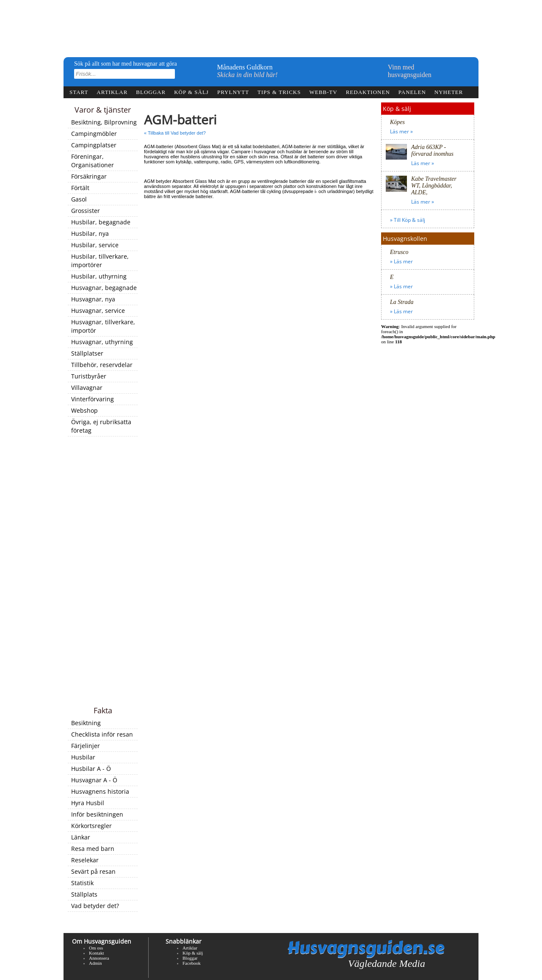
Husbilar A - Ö (91, 769)
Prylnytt (233, 92)
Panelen (412, 92)
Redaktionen (368, 92)
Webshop (84, 410)
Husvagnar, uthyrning (102, 342)
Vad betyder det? (95, 906)
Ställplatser (87, 353)
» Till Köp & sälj (408, 220)
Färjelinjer (86, 746)
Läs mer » (401, 131)
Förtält (80, 188)
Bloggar (151, 92)
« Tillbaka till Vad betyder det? (175, 133)
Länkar (81, 837)
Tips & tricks (279, 92)
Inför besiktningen (97, 814)
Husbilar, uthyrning (99, 276)
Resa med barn (93, 849)
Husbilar (83, 757)
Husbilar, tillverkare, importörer (100, 261)
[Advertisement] (103, 572)
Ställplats (84, 894)
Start (79, 92)
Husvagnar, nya (93, 299)
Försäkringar (89, 176)
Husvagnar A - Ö (94, 780)
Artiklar (112, 92)
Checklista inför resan (102, 734)
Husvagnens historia (100, 791)
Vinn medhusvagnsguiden (410, 71)
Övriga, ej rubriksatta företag (101, 426)
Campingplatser (94, 145)
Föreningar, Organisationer (93, 161)
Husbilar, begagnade (101, 222)
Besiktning (86, 723)
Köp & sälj (191, 92)
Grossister (86, 211)
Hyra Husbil (88, 803)
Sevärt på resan (93, 871)
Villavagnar (87, 388)
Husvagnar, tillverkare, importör (103, 326)
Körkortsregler (91, 826)
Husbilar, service (95, 245)
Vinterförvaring (93, 399)
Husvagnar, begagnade (104, 288)
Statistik (82, 883)
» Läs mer (401, 261)
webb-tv (323, 92)
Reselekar (85, 860)
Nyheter (449, 92)
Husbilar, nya (90, 233)
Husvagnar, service (98, 311)
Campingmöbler (94, 134)
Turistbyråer (89, 376)
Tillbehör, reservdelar (102, 365)
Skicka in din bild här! (247, 75)
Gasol (79, 199)
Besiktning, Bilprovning (104, 122)
